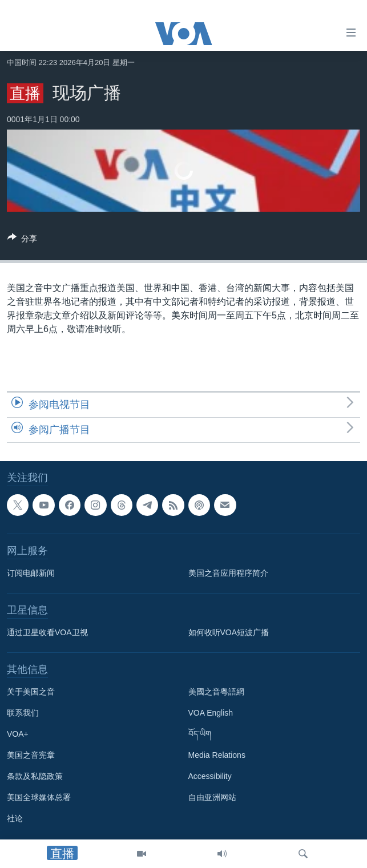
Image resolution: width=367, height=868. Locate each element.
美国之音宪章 (31, 755)
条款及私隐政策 (35, 776)
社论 (15, 818)
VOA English (211, 713)
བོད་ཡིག (200, 734)
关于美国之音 (31, 692)
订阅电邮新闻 (31, 573)
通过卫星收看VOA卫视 (47, 632)
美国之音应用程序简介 (228, 573)
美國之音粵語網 (216, 692)
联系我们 (23, 713)
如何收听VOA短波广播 (229, 632)
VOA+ (18, 734)
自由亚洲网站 (212, 797)
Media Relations (217, 755)
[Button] (22, 241)
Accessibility (210, 776)
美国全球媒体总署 (39, 797)
